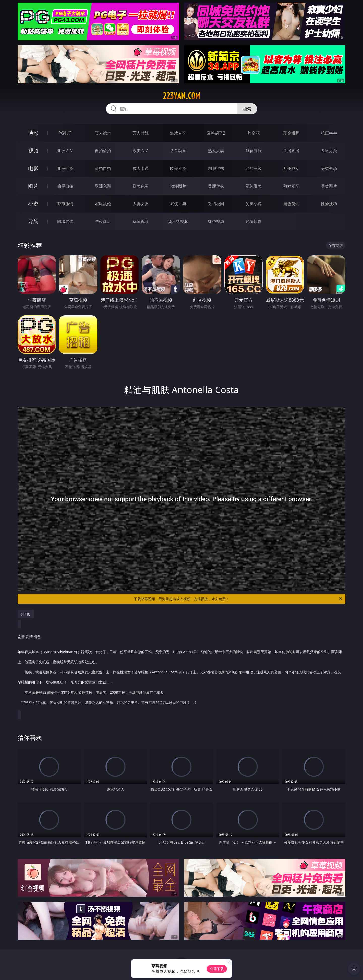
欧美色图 (141, 186)
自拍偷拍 (103, 151)
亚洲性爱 (65, 168)
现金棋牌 (291, 133)
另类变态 (329, 168)
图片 (33, 186)
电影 (33, 168)
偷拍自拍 (103, 168)
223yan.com (181, 96)
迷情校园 (216, 204)
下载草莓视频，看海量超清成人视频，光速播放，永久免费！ (238, 599)
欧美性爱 (178, 168)
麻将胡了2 (216, 133)
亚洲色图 (103, 186)
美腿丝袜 (216, 186)
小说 (33, 204)
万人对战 (141, 133)
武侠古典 (178, 204)
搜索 (247, 109)
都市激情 (65, 204)
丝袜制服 (254, 151)
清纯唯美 (254, 186)
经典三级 (254, 168)
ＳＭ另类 (329, 151)
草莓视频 (141, 221)
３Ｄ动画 (178, 151)
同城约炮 (65, 221)
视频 (33, 151)
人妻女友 (141, 204)
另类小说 (254, 204)
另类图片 (329, 186)
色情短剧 (254, 221)
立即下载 (217, 969)
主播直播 (291, 151)
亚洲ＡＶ (65, 151)
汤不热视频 (178, 221)
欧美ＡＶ (141, 151)
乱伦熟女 (291, 168)
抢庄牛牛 (329, 133)
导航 (33, 221)
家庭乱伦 (103, 204)
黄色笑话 (291, 204)
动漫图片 (178, 186)
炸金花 (254, 133)
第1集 (26, 614)
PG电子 (65, 133)
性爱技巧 (329, 204)
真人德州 (103, 133)
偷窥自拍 (65, 186)
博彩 (33, 133)
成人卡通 (141, 168)
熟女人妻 (216, 151)
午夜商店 (103, 221)
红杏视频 (216, 221)
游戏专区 (178, 133)
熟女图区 (291, 186)
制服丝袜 (216, 168)
